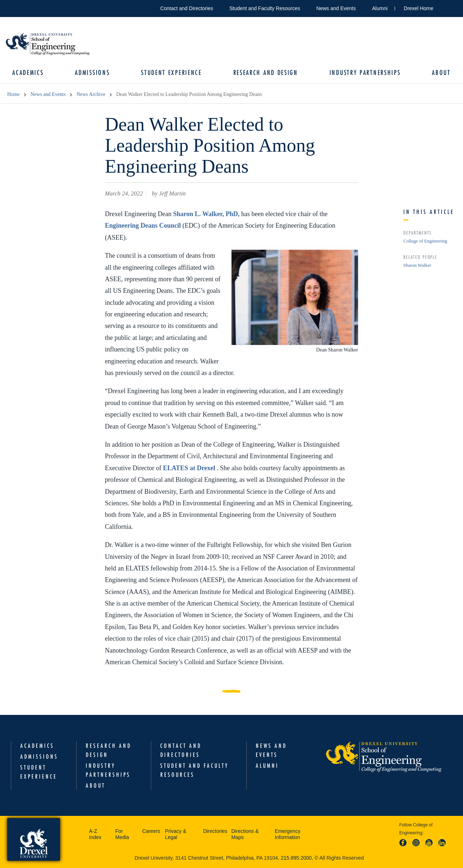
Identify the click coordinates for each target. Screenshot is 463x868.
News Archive (91, 95)
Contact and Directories (187, 8)
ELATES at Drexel (190, 468)
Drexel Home (419, 8)
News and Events (336, 8)
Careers (151, 831)
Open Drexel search (446, 7)
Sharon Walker (417, 265)
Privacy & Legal (176, 834)
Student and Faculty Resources (265, 8)
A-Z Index (95, 834)
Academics (28, 73)
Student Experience (171, 73)
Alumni (380, 8)
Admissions (93, 73)
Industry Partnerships (365, 73)
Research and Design (265, 73)
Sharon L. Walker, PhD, (207, 214)
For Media (122, 834)
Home (13, 95)
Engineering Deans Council (144, 226)
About (441, 73)
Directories (215, 831)
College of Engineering (425, 241)
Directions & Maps (245, 834)
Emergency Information (288, 834)
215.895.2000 (296, 858)
